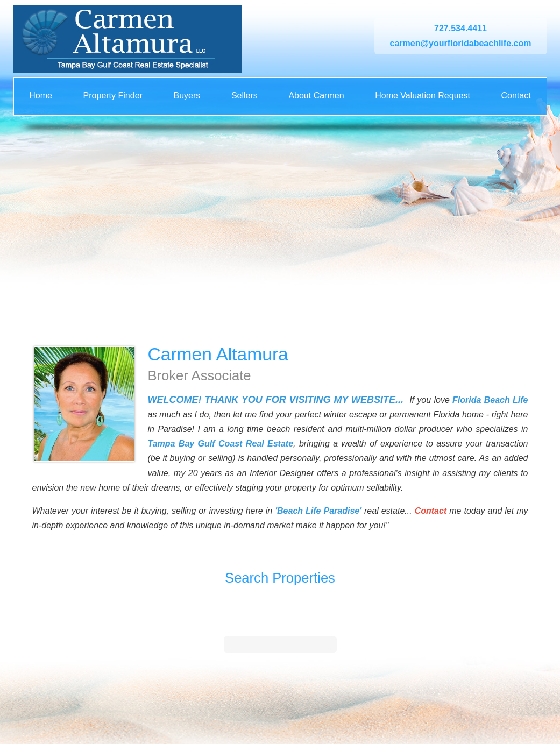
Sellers (244, 95)
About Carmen (316, 95)
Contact (516, 95)
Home (41, 95)
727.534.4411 (460, 28)
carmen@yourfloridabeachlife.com (461, 43)
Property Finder (113, 95)
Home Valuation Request (423, 95)
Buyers (187, 95)
